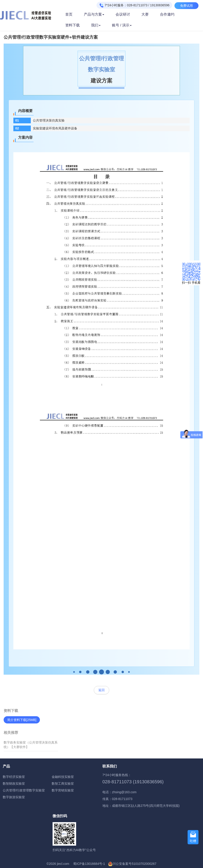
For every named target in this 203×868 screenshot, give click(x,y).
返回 (101, 690)
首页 (69, 14)
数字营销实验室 (63, 790)
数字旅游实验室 (14, 797)
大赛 (145, 14)
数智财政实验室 (14, 784)
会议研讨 (123, 14)
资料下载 (72, 25)
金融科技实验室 (63, 777)
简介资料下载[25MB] (22, 720)
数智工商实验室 (63, 784)
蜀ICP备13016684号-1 (89, 864)
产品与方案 (94, 14)
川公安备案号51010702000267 (134, 864)
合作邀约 (167, 14)
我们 (96, 25)
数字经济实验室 (14, 777)
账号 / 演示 (122, 25)
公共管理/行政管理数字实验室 (24, 790)
